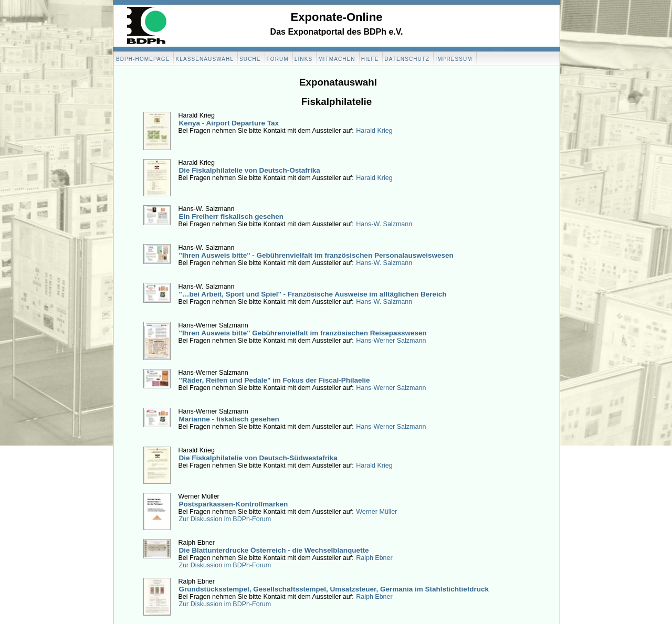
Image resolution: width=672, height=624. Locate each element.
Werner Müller (376, 512)
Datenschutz (407, 59)
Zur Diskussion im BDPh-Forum (225, 519)
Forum (278, 59)
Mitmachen (337, 59)
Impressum (454, 59)
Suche (250, 59)
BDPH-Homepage (143, 59)
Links (303, 59)
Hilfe (370, 59)
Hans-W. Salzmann (384, 224)
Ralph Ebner (374, 558)
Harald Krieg (374, 131)
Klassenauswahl (204, 59)
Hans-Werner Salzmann (391, 341)
